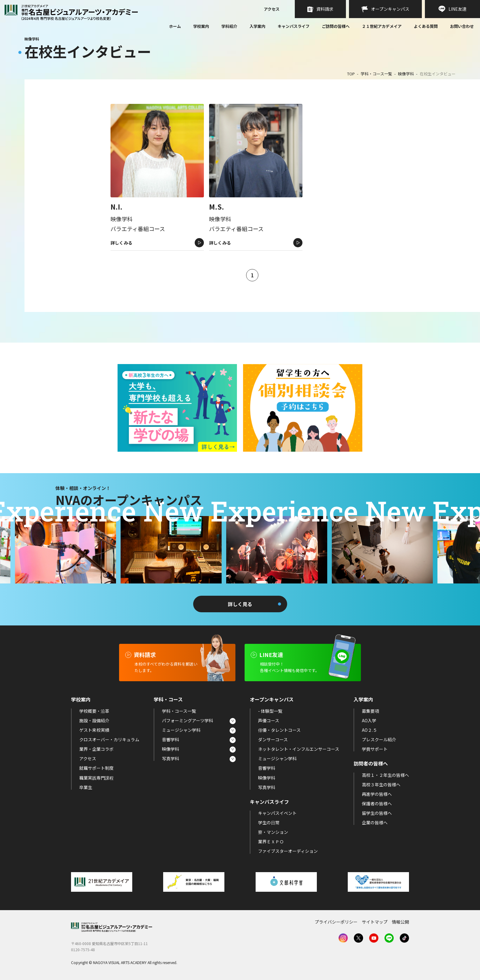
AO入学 (369, 720)
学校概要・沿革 (94, 711)
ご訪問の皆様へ (336, 26)
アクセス (272, 9)
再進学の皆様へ (377, 794)
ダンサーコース (273, 739)
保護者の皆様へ (377, 803)
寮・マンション (273, 832)
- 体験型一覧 (270, 711)
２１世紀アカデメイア (382, 26)
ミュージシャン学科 (181, 730)
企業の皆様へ (375, 822)
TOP (351, 74)
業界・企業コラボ (96, 749)
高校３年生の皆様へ (381, 784)
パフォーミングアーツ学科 (187, 720)
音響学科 (171, 739)
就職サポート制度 (96, 768)
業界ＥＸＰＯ (271, 841)
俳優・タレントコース (279, 730)
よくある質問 (426, 27)
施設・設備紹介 (94, 720)
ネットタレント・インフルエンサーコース (299, 749)
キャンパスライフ (294, 26)
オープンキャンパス (272, 699)
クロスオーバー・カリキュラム (109, 739)
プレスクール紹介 (379, 739)
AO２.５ (369, 730)
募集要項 (370, 711)
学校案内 (201, 26)
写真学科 (171, 758)
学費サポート (375, 749)
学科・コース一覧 (376, 74)
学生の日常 (269, 822)
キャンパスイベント (277, 813)
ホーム (175, 27)
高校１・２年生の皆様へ (385, 775)
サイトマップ (375, 922)
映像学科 (406, 74)
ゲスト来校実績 (94, 730)
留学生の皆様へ (377, 813)
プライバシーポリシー (336, 922)
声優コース (269, 720)
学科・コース (168, 699)
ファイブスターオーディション (288, 851)
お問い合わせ (462, 27)
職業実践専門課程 (96, 778)
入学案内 (257, 26)
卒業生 (86, 787)
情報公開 (400, 922)
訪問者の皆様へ (371, 763)
